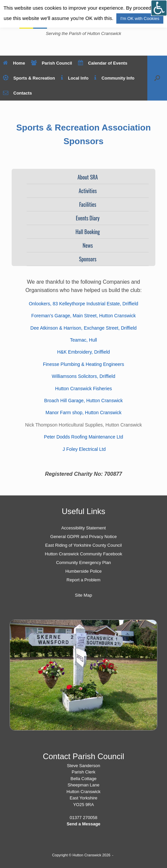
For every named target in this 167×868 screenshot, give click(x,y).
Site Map (83, 595)
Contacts (17, 93)
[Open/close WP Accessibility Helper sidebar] (159, 8)
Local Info (75, 78)
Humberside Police (83, 571)
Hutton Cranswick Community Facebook (84, 554)
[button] (157, 78)
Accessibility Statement (84, 528)
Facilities (87, 204)
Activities (88, 191)
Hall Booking (88, 232)
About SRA (87, 177)
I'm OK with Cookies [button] (140, 18)
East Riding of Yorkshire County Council (84, 545)
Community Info (114, 78)
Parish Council (51, 63)
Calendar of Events (103, 63)
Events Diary (88, 218)
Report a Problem (84, 580)
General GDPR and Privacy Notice (83, 537)
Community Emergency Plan (83, 563)
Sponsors (88, 259)
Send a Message (83, 824)
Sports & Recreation (29, 78)
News (88, 245)
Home (14, 63)
